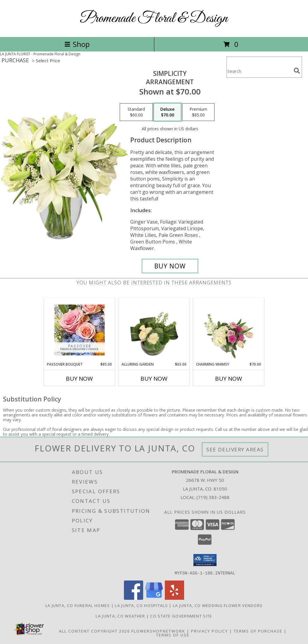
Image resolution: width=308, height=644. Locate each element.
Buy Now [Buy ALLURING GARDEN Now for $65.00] (154, 379)
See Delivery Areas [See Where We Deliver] (235, 449)
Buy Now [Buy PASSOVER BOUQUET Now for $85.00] (79, 379)
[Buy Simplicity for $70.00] (170, 266)
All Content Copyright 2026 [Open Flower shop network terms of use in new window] (94, 631)
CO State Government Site (181, 616)
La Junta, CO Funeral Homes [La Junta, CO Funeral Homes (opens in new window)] (78, 605)
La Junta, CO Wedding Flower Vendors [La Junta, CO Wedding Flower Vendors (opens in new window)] (218, 605)
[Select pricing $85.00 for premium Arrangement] (198, 112)
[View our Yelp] (174, 598)
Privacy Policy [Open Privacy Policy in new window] (209, 631)
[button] (205, 560)
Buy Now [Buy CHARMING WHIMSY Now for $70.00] (229, 379)
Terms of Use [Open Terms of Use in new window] (173, 635)
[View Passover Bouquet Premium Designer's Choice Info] (80, 330)
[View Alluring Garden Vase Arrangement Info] (154, 330)
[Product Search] (259, 71)
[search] (297, 71)
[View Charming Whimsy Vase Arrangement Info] (229, 330)
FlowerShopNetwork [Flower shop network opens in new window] (158, 631)
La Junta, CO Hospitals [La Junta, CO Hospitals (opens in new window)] (141, 605)
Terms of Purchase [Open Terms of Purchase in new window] (258, 631)
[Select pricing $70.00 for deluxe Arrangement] (167, 112)
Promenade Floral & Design (154, 19)
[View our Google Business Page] (154, 598)
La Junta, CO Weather (120, 616)
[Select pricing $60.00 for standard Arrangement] (136, 112)
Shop (77, 44)
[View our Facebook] (134, 598)
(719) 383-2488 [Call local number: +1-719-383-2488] (213, 497)
